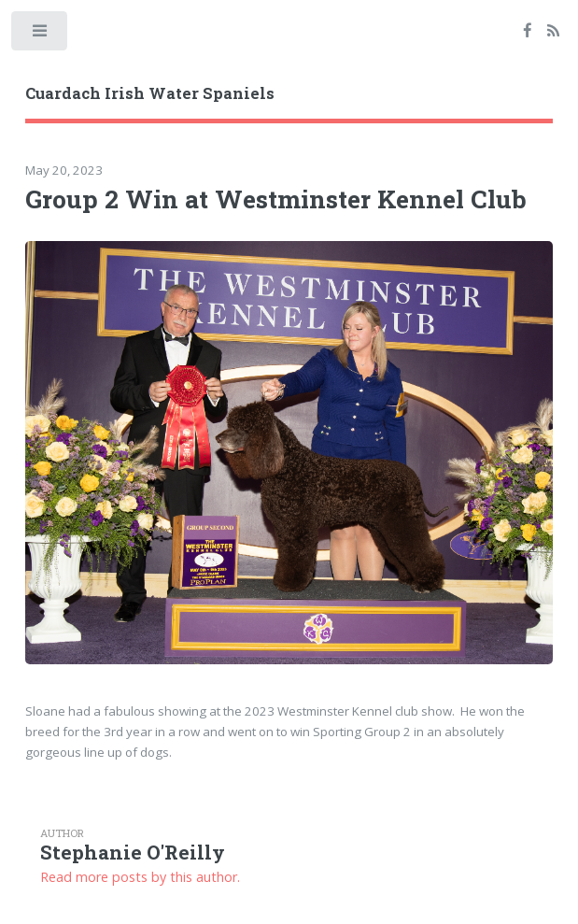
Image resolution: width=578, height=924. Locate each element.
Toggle (41, 35)
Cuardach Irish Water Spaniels (150, 93)
